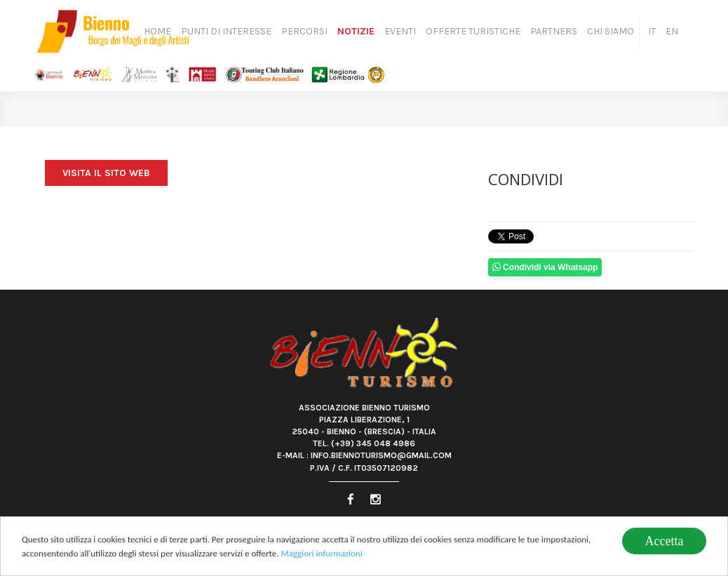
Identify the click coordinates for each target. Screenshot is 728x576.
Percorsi (304, 31)
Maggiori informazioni (321, 554)
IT (652, 31)
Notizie (356, 31)
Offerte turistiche (473, 31)
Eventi (400, 31)
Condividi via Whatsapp (545, 267)
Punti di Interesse (226, 31)
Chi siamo (611, 31)
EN (672, 31)
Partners (554, 31)
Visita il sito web (106, 173)
